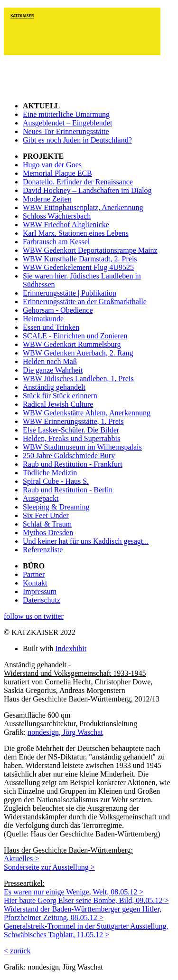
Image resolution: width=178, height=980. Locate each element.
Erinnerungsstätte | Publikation (70, 293)
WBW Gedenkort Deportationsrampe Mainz (90, 250)
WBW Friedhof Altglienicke (66, 225)
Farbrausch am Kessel (56, 242)
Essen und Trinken (51, 327)
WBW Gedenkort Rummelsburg (72, 344)
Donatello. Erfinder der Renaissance (78, 182)
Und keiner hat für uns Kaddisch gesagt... (86, 541)
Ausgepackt (41, 498)
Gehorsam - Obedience (58, 310)
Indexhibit (71, 649)
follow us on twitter (34, 616)
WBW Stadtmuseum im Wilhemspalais (82, 447)
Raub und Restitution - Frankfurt (73, 464)
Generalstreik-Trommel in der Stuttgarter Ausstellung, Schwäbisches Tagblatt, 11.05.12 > (86, 930)
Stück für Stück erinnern (60, 396)
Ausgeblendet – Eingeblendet (67, 123)
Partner (34, 574)
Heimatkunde (43, 319)
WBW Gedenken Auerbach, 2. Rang (78, 353)
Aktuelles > (21, 859)
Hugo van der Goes (52, 165)
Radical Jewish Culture (58, 404)
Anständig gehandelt (54, 387)
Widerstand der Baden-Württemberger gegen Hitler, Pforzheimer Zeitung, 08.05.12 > (83, 913)
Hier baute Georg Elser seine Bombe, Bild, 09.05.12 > (86, 900)
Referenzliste (43, 550)
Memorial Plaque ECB (57, 173)
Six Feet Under (46, 515)
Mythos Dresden (48, 533)
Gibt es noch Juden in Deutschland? (77, 140)
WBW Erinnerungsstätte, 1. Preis (73, 421)
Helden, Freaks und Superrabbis (71, 438)
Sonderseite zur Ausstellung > (49, 867)
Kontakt (35, 583)
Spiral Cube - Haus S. (56, 481)
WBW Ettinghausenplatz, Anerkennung (83, 207)
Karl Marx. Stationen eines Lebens (76, 233)
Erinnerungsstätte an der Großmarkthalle (85, 302)
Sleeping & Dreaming (56, 507)
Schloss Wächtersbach (57, 216)
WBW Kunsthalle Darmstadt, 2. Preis (80, 259)
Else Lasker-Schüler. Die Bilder (71, 430)
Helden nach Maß (50, 361)
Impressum (40, 591)
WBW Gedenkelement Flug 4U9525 (78, 267)
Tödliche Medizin (50, 473)
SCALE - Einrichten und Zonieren (75, 336)
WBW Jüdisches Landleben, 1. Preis (78, 379)
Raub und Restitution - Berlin (68, 490)
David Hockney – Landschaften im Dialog (87, 190)
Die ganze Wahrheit (53, 370)
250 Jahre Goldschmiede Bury (69, 456)
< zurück (17, 951)
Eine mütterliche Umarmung (66, 114)
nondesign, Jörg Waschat (65, 732)
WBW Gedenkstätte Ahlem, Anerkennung (87, 413)
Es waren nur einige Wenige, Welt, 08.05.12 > (74, 892)
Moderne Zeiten (47, 199)
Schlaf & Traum (47, 524)
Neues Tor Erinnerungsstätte (66, 131)
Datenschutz (42, 600)
